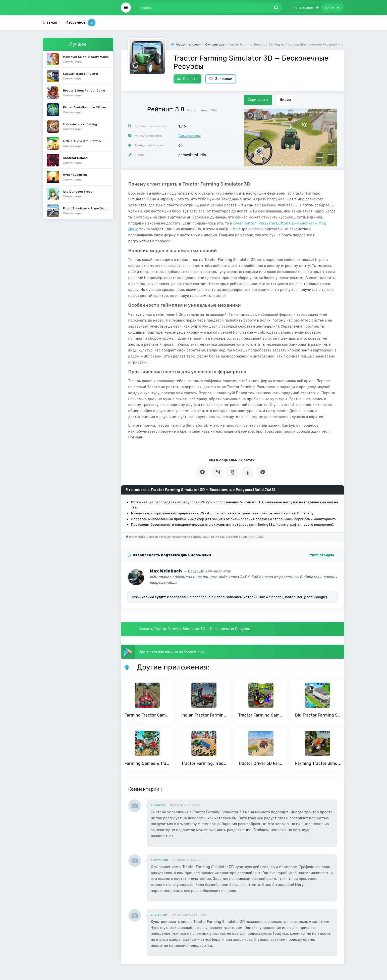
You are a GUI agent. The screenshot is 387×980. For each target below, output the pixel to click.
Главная (50, 23)
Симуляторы (190, 136)
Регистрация (306, 8)
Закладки (221, 79)
